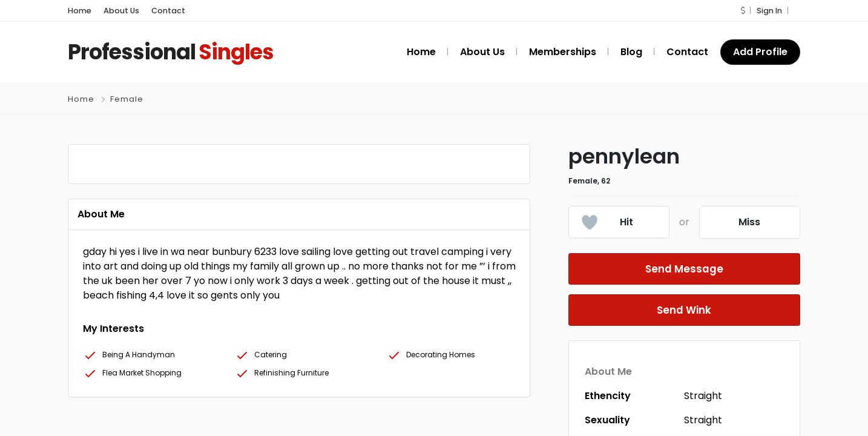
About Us (121, 11)
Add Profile (760, 52)
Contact (168, 11)
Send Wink (684, 310)
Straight (703, 396)
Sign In (769, 11)
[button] (743, 11)
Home (80, 11)
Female (127, 99)
